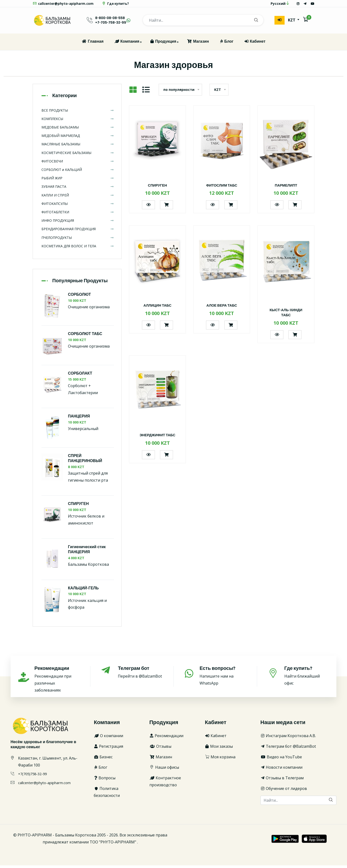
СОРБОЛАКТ (80, 376)
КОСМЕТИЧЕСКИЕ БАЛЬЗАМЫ (78, 155)
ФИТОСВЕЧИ (78, 164)
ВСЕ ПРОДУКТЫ (78, 113)
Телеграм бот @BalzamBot (288, 749)
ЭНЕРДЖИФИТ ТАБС (157, 438)
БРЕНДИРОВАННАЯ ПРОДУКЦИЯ (78, 232)
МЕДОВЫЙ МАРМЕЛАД (78, 138)
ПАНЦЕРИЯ (79, 419)
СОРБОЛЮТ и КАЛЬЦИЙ (78, 172)
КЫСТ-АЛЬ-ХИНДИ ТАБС (286, 315)
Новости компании (281, 770)
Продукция (163, 44)
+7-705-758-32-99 (111, 25)
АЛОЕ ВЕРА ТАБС (222, 308)
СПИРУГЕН (157, 188)
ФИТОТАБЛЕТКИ (78, 215)
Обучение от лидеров (284, 791)
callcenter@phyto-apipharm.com (64, 5)
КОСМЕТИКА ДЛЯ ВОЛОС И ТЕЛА (78, 249)
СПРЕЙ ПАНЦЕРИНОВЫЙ (85, 461)
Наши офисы (164, 770)
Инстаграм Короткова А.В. (288, 738)
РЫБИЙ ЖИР (78, 181)
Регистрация (108, 749)
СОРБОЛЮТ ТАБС (85, 337)
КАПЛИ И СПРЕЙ (78, 198)
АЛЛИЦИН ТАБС (158, 308)
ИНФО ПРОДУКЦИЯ (78, 223)
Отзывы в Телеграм (282, 781)
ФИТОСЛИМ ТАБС (222, 188)
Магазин (198, 44)
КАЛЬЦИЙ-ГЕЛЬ (83, 591)
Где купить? (118, 5)
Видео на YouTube (281, 760)
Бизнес (103, 760)
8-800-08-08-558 (110, 21)
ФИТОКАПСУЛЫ (78, 206)
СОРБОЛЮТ (79, 297)
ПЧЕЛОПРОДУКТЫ (78, 240)
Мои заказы (219, 749)
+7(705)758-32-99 (34, 777)
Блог (227, 44)
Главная (92, 44)
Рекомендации (166, 738)
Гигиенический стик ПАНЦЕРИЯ (87, 552)
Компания (127, 44)
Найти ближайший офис (307, 678)
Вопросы (105, 781)
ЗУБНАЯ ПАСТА (78, 189)
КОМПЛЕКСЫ (78, 121)
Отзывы (160, 749)
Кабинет (255, 44)
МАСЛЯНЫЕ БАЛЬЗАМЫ (78, 147)
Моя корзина (220, 760)
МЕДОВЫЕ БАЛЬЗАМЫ (78, 130)
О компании (108, 738)
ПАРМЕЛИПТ (286, 188)
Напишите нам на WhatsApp (223, 678)
